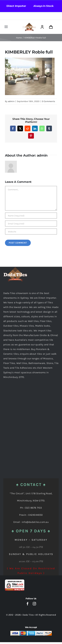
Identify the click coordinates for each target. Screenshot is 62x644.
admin (11, 101)
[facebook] (28, 604)
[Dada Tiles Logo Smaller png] (29, 24)
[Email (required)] (31, 224)
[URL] (31, 232)
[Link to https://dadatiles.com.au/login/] (42, 27)
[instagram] (34, 604)
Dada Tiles (28, 615)
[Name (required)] (31, 216)
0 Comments (49, 101)
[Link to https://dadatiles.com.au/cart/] (51, 27)
